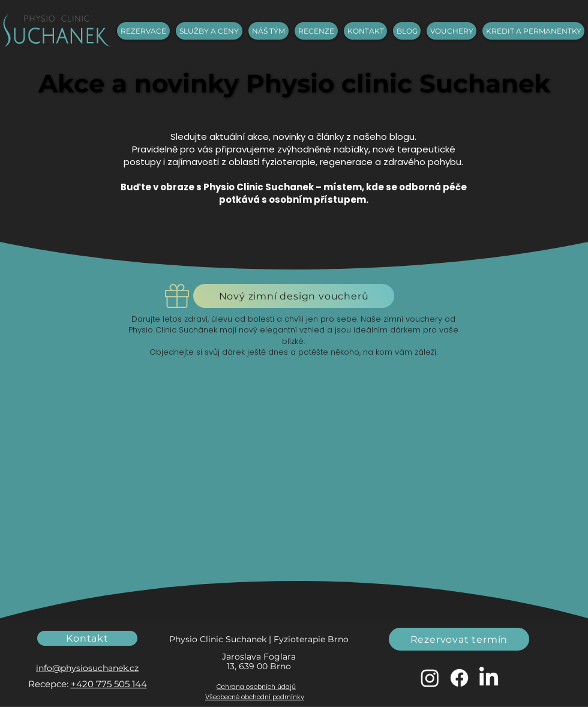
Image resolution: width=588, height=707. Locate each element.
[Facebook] (459, 678)
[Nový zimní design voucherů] (294, 296)
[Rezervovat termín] (459, 639)
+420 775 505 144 (109, 684)
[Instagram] (430, 678)
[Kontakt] (87, 638)
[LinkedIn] (489, 678)
